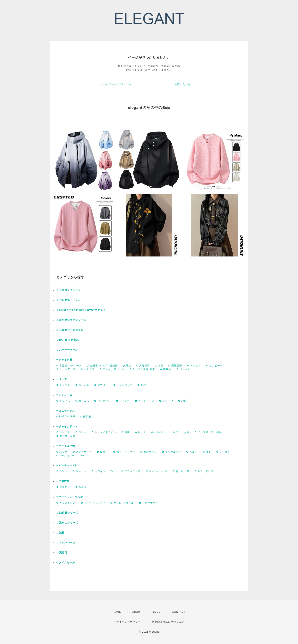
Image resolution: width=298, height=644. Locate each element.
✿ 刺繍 (126, 432)
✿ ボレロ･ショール (122, 503)
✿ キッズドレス (66, 503)
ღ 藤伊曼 (86, 417)
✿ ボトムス (88, 369)
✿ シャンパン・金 (157, 471)
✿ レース (141, 432)
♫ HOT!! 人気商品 (68, 340)
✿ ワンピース (214, 366)
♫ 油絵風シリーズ (67, 513)
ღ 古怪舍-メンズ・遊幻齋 (102, 366)
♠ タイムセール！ (67, 563)
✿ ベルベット (159, 432)
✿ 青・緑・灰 (181, 471)
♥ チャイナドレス (67, 426)
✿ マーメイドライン (104, 432)
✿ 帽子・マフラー (124, 452)
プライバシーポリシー (127, 622)
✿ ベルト (192, 452)
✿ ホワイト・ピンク (104, 471)
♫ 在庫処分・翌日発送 (70, 330)
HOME (117, 612)
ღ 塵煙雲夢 (175, 366)
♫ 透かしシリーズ (67, 523)
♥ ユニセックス (66, 411)
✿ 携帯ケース (149, 452)
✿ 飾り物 (166, 369)
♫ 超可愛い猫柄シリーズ (71, 320)
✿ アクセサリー (82, 452)
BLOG (157, 612)
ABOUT (137, 612)
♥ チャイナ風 (64, 360)
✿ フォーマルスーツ (93, 503)
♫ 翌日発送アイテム (68, 300)
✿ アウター (101, 385)
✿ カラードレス (204, 471)
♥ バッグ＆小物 (66, 446)
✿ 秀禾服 (81, 487)
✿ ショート (63, 432)
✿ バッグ (62, 452)
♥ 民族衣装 (63, 481)
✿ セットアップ (66, 369)
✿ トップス (194, 366)
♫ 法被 (60, 533)
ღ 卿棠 (127, 366)
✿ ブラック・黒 (131, 471)
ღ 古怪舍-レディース (69, 366)
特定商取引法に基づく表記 (168, 622)
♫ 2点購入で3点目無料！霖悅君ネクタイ (81, 310)
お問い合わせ (183, 84)
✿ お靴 (142, 385)
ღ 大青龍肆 (143, 366)
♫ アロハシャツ (66, 543)
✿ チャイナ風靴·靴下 (142, 369)
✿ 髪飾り (102, 452)
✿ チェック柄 (181, 432)
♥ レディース (64, 395)
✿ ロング (81, 432)
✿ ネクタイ (223, 452)
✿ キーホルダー (171, 452)
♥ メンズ (62, 379)
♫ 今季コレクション (68, 290)
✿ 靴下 (207, 452)
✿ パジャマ (183, 369)
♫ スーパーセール (67, 350)
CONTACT (179, 612)
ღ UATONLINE (66, 417)
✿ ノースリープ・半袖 (208, 432)
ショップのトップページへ (115, 84)
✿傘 (82, 456)
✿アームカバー (65, 456)
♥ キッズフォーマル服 (70, 497)
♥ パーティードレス (68, 465)
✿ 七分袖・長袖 (66, 436)
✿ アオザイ (63, 487)
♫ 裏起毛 (62, 553)
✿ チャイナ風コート (112, 369)
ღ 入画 (159, 366)
